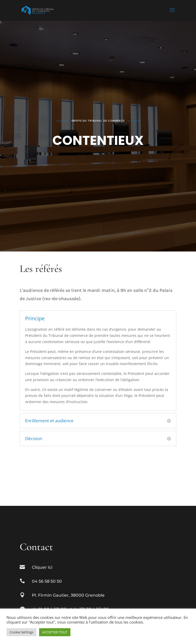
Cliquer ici (42, 567)
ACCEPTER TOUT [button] (55, 632)
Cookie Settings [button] (21, 632)
